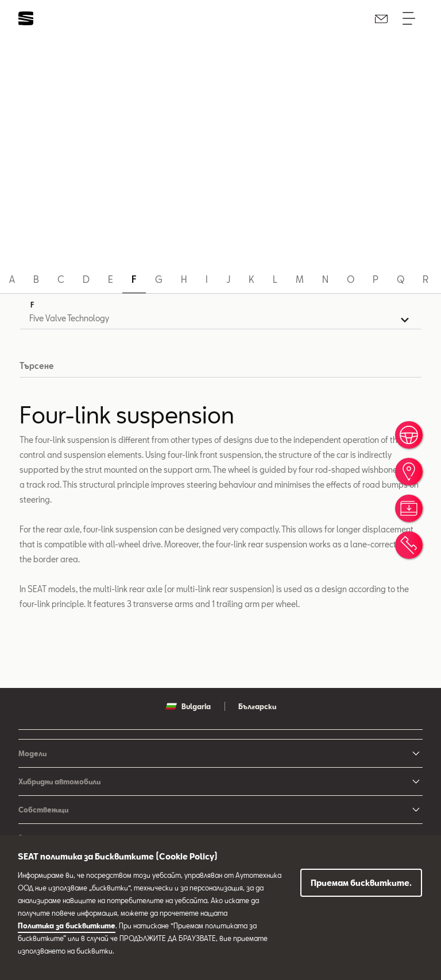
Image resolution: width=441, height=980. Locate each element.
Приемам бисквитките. (361, 883)
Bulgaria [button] (188, 707)
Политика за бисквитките (67, 925)
